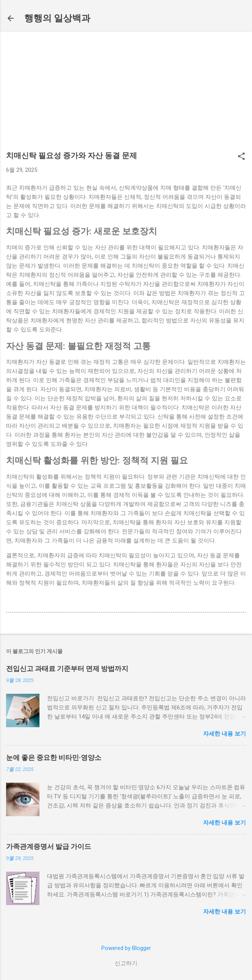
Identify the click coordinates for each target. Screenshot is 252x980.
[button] (241, 157)
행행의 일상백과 (57, 18)
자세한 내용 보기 (224, 734)
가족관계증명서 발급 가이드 (49, 846)
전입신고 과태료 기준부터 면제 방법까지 (67, 668)
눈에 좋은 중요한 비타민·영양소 (54, 757)
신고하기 (126, 963)
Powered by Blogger (126, 948)
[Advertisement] (126, 95)
